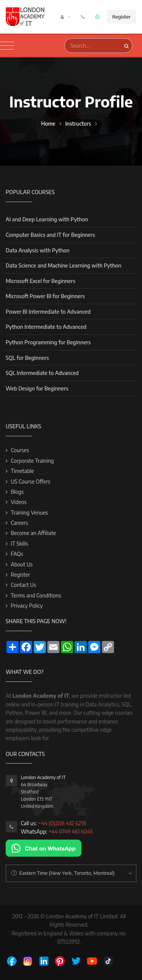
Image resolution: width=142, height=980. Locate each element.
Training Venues (29, 513)
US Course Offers (30, 481)
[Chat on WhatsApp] (44, 848)
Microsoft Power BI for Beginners (45, 296)
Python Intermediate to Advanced (46, 327)
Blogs (17, 492)
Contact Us (23, 585)
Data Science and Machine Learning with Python (63, 265)
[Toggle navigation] (7, 46)
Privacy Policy (27, 606)
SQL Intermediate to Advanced (42, 373)
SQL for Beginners (27, 358)
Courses (20, 450)
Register (122, 17)
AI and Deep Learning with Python (47, 219)
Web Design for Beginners (37, 388)
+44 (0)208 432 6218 (62, 823)
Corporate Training (32, 461)
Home (48, 124)
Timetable (22, 471)
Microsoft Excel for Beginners (41, 281)
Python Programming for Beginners (48, 342)
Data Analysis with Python (37, 250)
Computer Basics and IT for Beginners (50, 235)
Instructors (78, 124)
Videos (19, 502)
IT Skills (19, 544)
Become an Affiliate (33, 533)
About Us (22, 564)
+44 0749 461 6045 (71, 831)
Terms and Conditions (36, 595)
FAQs (17, 554)
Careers (19, 523)
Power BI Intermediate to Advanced (48, 312)
